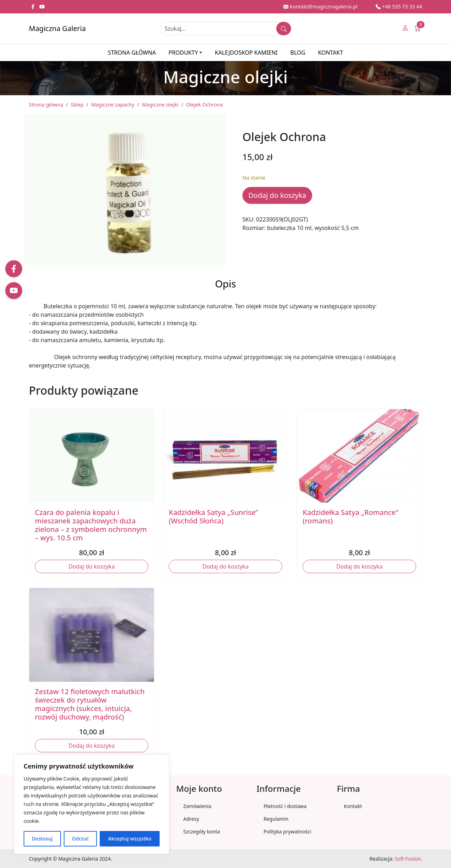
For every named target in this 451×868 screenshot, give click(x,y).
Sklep (77, 105)
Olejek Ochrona (205, 105)
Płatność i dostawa (285, 806)
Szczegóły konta (202, 831)
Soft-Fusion (408, 859)
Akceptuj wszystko (130, 839)
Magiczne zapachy (113, 105)
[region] (92, 804)
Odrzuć (80, 839)
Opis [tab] (225, 284)
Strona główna (132, 53)
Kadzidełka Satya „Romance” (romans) (350, 517)
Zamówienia (197, 806)
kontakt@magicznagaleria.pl (320, 7)
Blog (298, 53)
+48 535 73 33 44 (399, 7)
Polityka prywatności (287, 831)
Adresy (191, 819)
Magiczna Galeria (57, 28)
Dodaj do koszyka (277, 195)
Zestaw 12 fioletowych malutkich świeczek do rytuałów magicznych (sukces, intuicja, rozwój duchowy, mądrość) (90, 704)
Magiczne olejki (160, 105)
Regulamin (276, 819)
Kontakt (331, 53)
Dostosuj (42, 839)
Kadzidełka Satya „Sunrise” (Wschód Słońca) (213, 517)
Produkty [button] (183, 53)
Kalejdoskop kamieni (246, 53)
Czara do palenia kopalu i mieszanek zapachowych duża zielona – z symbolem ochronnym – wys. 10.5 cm (91, 525)
